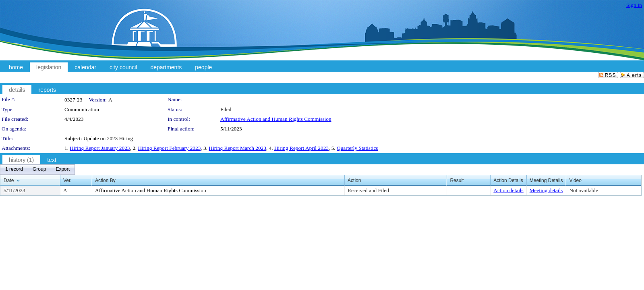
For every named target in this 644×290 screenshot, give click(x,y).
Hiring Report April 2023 (301, 148)
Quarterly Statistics (357, 148)
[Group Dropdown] (39, 170)
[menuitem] (14, 170)
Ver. (67, 180)
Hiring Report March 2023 (237, 148)
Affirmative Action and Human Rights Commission (276, 119)
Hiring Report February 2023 (170, 148)
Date (9, 180)
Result (457, 180)
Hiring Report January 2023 (100, 148)
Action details (508, 190)
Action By (105, 180)
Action (354, 180)
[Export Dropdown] (63, 170)
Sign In (634, 5)
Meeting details (546, 190)
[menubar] (37, 170)
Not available (583, 190)
